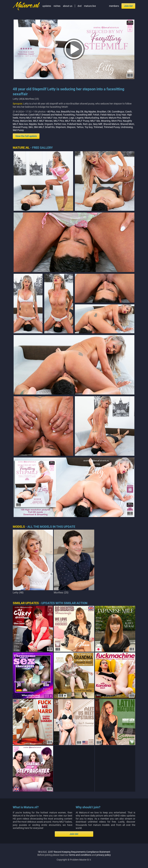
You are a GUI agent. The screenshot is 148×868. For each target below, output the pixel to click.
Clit (109, 112)
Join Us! (128, 6)
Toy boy (89, 127)
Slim (31, 127)
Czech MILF (34, 115)
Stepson (71, 127)
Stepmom (61, 127)
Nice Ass (23, 124)
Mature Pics (115, 118)
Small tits (50, 127)
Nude (41, 124)
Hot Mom (63, 118)
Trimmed (98, 127)
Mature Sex (26, 121)
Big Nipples (90, 112)
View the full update (26, 136)
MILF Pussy (83, 121)
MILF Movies (46, 121)
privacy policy (104, 855)
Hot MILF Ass (50, 118)
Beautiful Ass (68, 112)
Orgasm (49, 124)
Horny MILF (25, 118)
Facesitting (69, 115)
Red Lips (87, 124)
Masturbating (92, 118)
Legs (72, 118)
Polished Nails (74, 124)
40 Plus (51, 112)
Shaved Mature (111, 124)
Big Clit (80, 112)
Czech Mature (20, 115)
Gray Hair (121, 115)
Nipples (33, 124)
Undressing (127, 127)
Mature (104, 118)
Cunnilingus (118, 112)
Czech (128, 112)
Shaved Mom (127, 124)
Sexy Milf (98, 124)
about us (68, 6)
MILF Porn (71, 121)
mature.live (90, 6)
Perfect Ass (60, 124)
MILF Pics (59, 121)
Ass (58, 112)
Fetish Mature (108, 115)
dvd (80, 6)
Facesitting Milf (84, 115)
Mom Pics (117, 121)
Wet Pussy (18, 130)
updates (47, 6)
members (114, 6)
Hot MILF (37, 118)
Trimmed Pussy (112, 127)
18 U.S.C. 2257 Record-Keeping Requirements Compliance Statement (74, 852)
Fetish (96, 115)
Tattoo (80, 127)
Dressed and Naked (52, 115)
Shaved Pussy (20, 127)
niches (57, 6)
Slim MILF (39, 127)
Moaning (106, 121)
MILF (36, 121)
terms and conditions (80, 855)
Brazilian (102, 112)
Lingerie (79, 118)
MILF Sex (95, 121)
